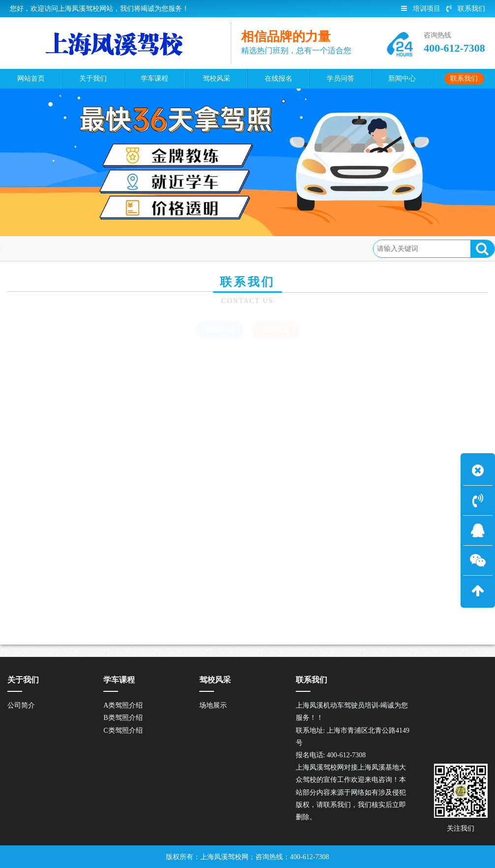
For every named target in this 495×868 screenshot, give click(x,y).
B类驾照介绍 (123, 718)
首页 (49, 248)
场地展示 (213, 705)
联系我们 (466, 9)
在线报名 (122, 248)
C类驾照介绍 (123, 730)
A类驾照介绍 (123, 705)
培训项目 (421, 9)
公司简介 (21, 705)
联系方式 (219, 330)
